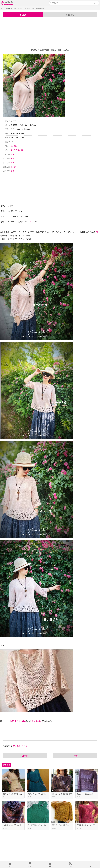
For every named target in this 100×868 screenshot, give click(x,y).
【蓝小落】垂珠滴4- (14, 721)
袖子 (31, 222)
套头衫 (13, 167)
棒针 (12, 163)
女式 (12, 154)
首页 (10, 866)
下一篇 (75, 756)
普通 (12, 171)
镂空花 (34, 721)
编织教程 (9, 8)
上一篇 (25, 756)
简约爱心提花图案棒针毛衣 (62, 794)
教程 (30, 866)
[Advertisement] (50, 33)
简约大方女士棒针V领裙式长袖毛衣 (41, 794)
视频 (50, 866)
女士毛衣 (14, 150)
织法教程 (70, 15)
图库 (70, 866)
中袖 (12, 158)
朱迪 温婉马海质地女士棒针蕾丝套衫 (17, 794)
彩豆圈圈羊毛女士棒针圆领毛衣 (88, 825)
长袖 (97, 232)
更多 (90, 866)
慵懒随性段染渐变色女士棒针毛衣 (16, 825)
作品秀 (23, 15)
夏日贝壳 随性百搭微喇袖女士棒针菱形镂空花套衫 (71, 825)
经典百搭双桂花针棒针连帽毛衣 (39, 825)
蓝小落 (20, 150)
